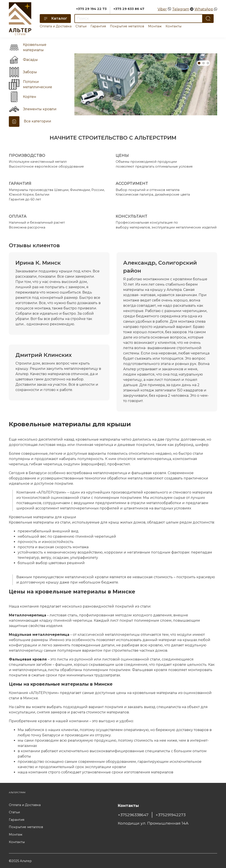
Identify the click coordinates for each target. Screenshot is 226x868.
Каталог (55, 19)
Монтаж (155, 26)
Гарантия (98, 26)
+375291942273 (171, 815)
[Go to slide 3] (208, 63)
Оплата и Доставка (56, 26)
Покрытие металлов (127, 26)
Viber (162, 9)
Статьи (81, 26)
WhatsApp (204, 9)
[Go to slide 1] (199, 63)
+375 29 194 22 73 (91, 9)
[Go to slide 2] (203, 63)
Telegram (181, 9)
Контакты (173, 26)
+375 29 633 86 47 (129, 9)
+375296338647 (133, 815)
